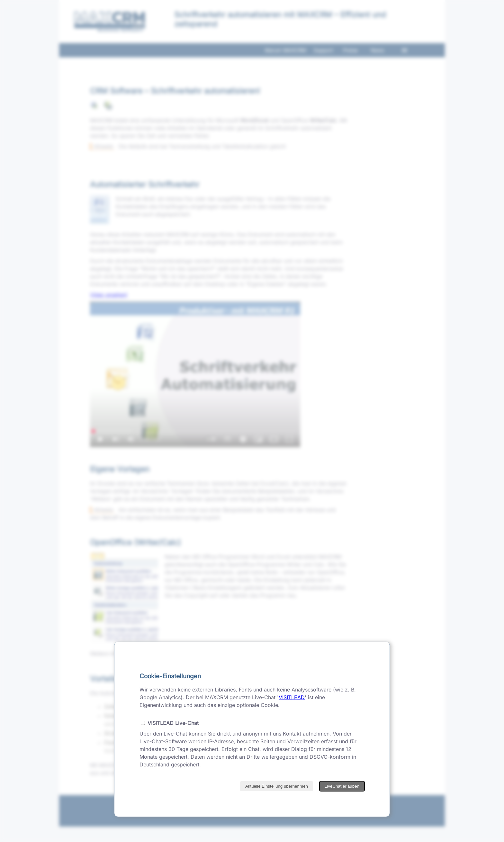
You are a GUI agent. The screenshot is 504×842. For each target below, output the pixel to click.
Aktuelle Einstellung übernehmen (277, 786)
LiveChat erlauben (342, 786)
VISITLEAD (292, 697)
